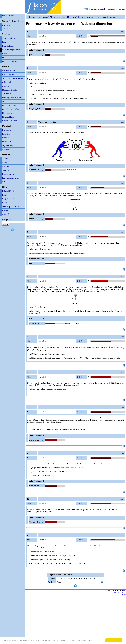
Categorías (6, 25)
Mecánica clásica (9, 71)
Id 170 (122, 408)
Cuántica (6, 86)
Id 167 (122, 232)
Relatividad (6, 82)
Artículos (6, 166)
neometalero (34, 440)
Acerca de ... (7, 214)
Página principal (8, 16)
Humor (5, 203)
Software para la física (10, 207)
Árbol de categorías (9, 29)
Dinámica (72, 17)
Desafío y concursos (10, 61)
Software (6, 182)
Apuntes (5, 159)
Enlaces (5, 210)
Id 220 (122, 32)
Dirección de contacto (119, 592)
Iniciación (6, 134)
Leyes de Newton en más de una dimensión (97, 17)
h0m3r (32, 219)
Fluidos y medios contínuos (12, 98)
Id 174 (122, 373)
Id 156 (122, 68)
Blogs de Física (8, 46)
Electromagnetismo (9, 74)
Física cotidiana (8, 117)
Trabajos (5, 170)
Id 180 (122, 453)
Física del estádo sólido (11, 109)
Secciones (93, 9)
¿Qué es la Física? (9, 38)
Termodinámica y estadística (13, 78)
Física (124, 591)
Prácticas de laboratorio (11, 178)
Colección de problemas (116, 9)
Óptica (5, 101)
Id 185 (122, 277)
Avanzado (6, 149)
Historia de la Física (10, 121)
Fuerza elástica (71, 170)
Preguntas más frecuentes (12, 199)
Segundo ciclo (7, 145)
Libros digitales (8, 174)
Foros (4, 42)
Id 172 (122, 535)
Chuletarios (6, 163)
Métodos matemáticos (10, 90)
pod (31, 55)
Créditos (123, 594)
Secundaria (6, 138)
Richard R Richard (34, 170)
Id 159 (122, 183)
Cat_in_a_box (34, 109)
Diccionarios (7, 57)
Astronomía (7, 94)
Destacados (102, 9)
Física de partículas (9, 105)
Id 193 (122, 499)
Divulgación (7, 130)
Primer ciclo (7, 142)
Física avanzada (8, 113)
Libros (5, 54)
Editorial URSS (8, 191)
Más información (98, 640)
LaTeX (5, 195)
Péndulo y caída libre (73, 323)
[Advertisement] (99, 3)
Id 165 (122, 337)
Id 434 (122, 122)
